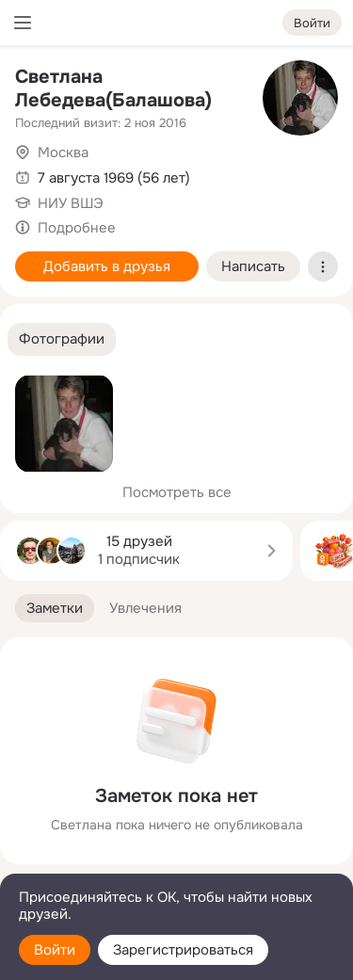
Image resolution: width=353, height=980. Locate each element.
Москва (63, 153)
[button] (62, 339)
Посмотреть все (177, 492)
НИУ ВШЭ (71, 203)
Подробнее (77, 228)
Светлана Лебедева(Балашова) (113, 88)
